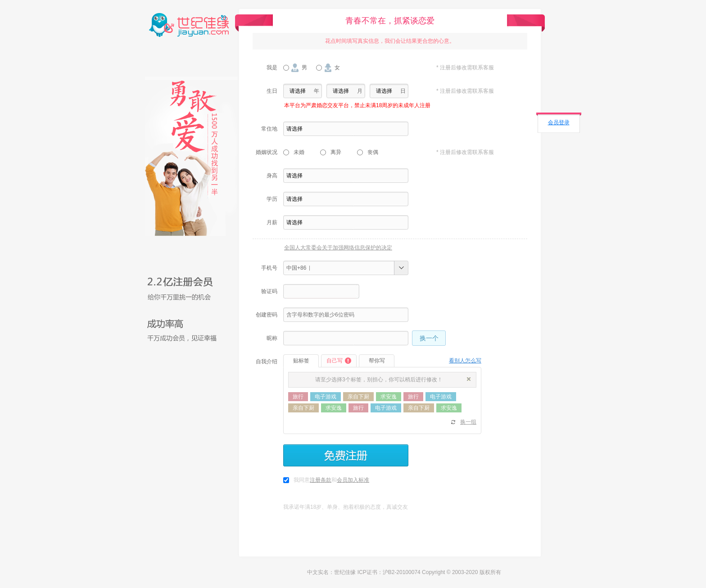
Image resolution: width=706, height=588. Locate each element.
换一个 (429, 338)
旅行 (298, 397)
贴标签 (301, 361)
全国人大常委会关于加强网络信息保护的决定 (338, 248)
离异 (336, 152)
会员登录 (559, 122)
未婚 (299, 152)
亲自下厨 (358, 397)
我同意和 (331, 480)
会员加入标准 (353, 480)
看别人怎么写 (465, 361)
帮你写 (377, 361)
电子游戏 (326, 397)
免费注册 (346, 455)
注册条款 (321, 480)
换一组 (468, 422)
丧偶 (373, 152)
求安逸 (389, 397)
